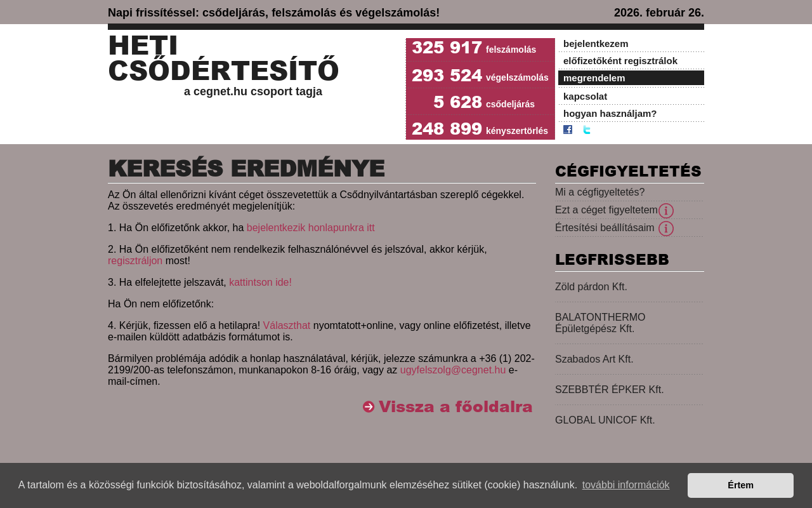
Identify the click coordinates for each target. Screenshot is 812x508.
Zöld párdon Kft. (591, 287)
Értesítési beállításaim (605, 228)
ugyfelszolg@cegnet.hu (453, 370)
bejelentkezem (596, 43)
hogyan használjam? (610, 113)
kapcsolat (585, 96)
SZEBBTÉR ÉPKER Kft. (610, 390)
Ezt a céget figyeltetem (606, 210)
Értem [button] (741, 485)
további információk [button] (626, 485)
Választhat (287, 325)
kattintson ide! (260, 282)
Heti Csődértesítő (224, 58)
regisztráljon (135, 261)
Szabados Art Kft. (594, 359)
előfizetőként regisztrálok (620, 61)
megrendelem (594, 78)
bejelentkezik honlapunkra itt (311, 228)
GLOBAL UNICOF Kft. (605, 420)
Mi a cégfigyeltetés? (600, 192)
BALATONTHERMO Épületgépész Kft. (600, 323)
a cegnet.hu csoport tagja (253, 91)
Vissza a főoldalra (456, 407)
